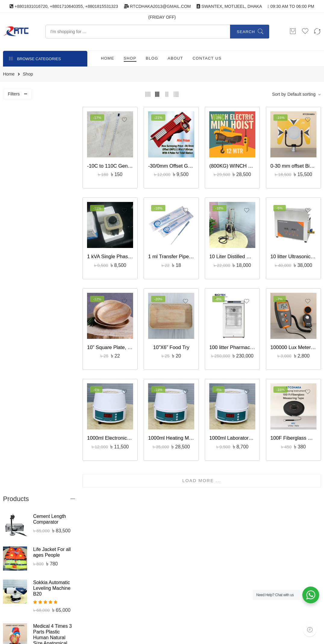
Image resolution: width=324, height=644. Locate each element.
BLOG (152, 58)
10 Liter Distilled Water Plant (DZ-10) (234, 254)
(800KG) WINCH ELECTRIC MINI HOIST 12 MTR (234, 165)
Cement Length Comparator (50, 131)
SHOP (130, 58)
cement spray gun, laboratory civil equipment (53, 462)
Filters (14, 94)
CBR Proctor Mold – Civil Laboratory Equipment (52, 426)
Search (246, 32)
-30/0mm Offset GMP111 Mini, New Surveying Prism (174, 165)
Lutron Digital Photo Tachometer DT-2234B (53, 498)
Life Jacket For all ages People (52, 164)
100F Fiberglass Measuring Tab (294, 433)
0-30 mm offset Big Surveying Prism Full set (294, 165)
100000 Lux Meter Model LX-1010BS (294, 344)
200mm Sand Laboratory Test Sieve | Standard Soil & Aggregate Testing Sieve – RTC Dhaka (51, 382)
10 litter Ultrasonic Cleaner (294, 254)
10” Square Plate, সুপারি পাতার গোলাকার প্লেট (114, 344)
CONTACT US (207, 58)
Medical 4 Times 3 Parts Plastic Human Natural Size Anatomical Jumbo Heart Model (52, 252)
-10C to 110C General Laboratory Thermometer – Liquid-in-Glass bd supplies (114, 165)
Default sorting (301, 94)
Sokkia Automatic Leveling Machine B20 (52, 200)
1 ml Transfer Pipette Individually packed (174, 254)
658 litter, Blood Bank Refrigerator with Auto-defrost (52, 333)
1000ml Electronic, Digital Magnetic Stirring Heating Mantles (114, 433)
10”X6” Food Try (174, 344)
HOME (107, 58)
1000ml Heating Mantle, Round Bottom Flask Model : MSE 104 (174, 433)
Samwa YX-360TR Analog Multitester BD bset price (53, 297)
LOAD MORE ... (204, 475)
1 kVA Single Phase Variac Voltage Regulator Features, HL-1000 (114, 254)
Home (9, 74)
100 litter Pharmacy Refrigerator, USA (234, 344)
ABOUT (175, 58)
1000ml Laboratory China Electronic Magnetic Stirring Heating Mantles (234, 433)
